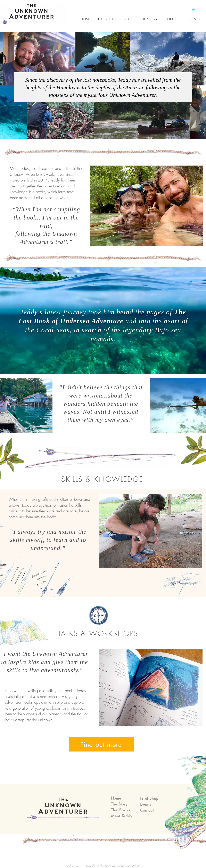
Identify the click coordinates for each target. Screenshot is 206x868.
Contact (147, 810)
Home (116, 798)
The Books (121, 810)
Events (146, 804)
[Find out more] (102, 744)
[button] (195, 10)
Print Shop (149, 798)
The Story (119, 804)
